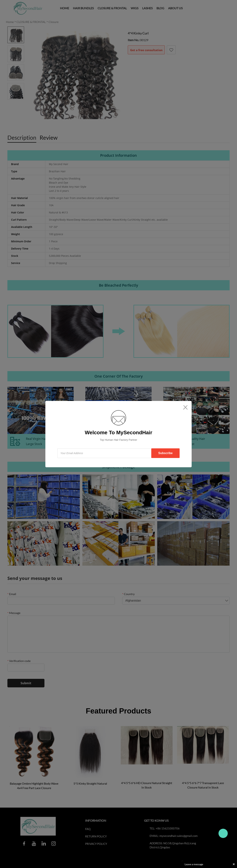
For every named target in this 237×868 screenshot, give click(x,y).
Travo (223, 833)
